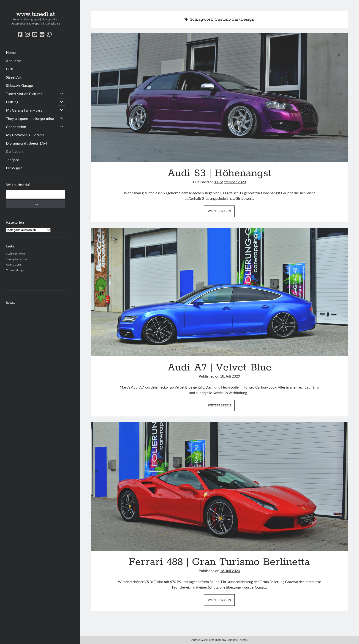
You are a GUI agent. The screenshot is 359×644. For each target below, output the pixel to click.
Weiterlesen (221, 212)
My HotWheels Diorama (25, 135)
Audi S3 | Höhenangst (219, 98)
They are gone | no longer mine (30, 118)
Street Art (14, 77)
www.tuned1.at (36, 14)
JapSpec (12, 160)
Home (11, 52)
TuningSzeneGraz (17, 259)
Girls (10, 69)
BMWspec (14, 168)
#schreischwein (16, 253)
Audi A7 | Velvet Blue (219, 292)
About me (14, 61)
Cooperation (16, 127)
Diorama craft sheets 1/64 (26, 143)
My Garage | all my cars (24, 110)
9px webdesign (15, 270)
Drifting (12, 102)
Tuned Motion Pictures (24, 94)
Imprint (11, 302)
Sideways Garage (19, 85)
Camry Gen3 (14, 264)
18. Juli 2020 (230, 376)
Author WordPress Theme (207, 640)
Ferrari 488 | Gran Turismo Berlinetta (219, 486)
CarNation (14, 151)
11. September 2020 (230, 182)
